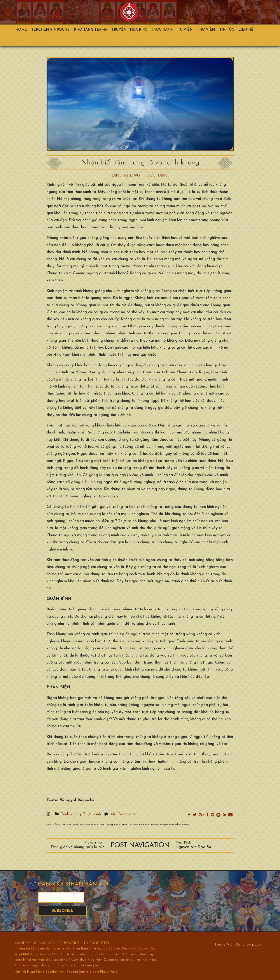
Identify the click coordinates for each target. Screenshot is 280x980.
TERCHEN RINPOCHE (50, 30)
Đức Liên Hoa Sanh (67, 825)
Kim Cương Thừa (110, 825)
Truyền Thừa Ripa (129, 30)
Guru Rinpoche (89, 825)
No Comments (123, 814)
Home (21, 30)
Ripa (124, 825)
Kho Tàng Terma (91, 30)
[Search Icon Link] (20, 40)
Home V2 (223, 944)
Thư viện (206, 30)
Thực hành (162, 30)
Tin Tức (227, 30)
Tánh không (126, 175)
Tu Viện (185, 30)
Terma (185, 825)
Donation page (248, 944)
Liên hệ (246, 30)
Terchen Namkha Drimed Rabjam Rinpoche (154, 825)
